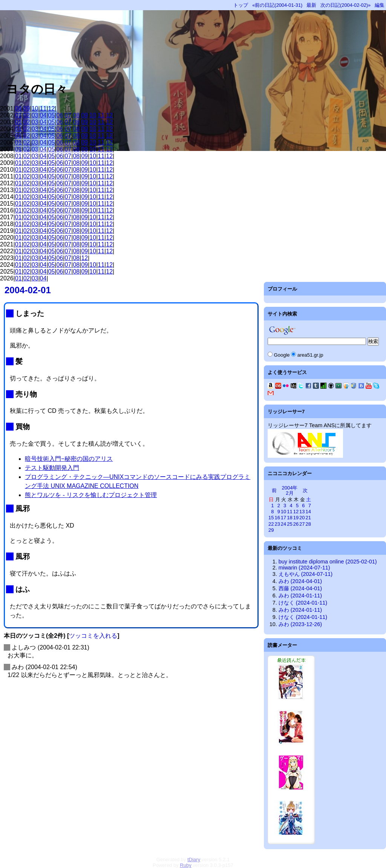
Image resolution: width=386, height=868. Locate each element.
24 (283, 524)
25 (289, 524)
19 (296, 518)
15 (271, 518)
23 (277, 524)
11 (43, 108)
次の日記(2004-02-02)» (345, 5)
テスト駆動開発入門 (52, 468)
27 (302, 524)
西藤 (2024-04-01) (300, 588)
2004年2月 (290, 490)
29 (271, 530)
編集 (380, 5)
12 (52, 108)
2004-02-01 (28, 290)
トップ (241, 5)
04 (43, 115)
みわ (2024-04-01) (300, 581)
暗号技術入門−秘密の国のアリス (69, 459)
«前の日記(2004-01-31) (277, 5)
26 (296, 524)
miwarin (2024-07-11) (304, 568)
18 (289, 518)
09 (27, 108)
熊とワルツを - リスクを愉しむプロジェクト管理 (91, 495)
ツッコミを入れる (93, 636)
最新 (311, 5)
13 (302, 512)
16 (277, 518)
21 (308, 518)
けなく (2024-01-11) (303, 603)
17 (283, 518)
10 (35, 108)
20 (302, 518)
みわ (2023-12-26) (300, 624)
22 (271, 524)
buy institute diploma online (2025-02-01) (328, 562)
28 (308, 524)
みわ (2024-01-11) (300, 596)
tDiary (194, 860)
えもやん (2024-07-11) (306, 574)
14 (308, 512)
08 (18, 108)
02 (27, 115)
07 (68, 115)
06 (60, 115)
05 (52, 115)
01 (18, 115)
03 (35, 115)
